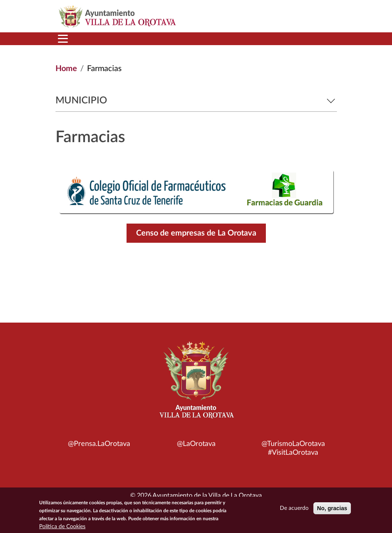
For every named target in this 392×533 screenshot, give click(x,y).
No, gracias (332, 509)
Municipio (196, 101)
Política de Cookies (62, 528)
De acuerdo (294, 509)
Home (66, 69)
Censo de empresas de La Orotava (196, 233)
